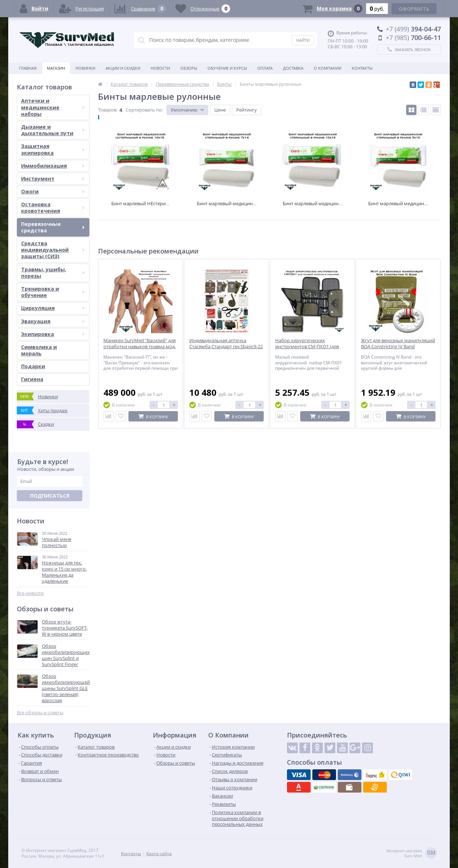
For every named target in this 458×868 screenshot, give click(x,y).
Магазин (56, 68)
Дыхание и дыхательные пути (53, 130)
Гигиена (32, 379)
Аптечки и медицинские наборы (53, 107)
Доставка (293, 68)
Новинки (85, 68)
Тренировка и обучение (53, 292)
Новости (160, 68)
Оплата (265, 68)
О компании (328, 68)
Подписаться (50, 496)
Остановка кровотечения (53, 208)
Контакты (362, 68)
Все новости (30, 593)
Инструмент (53, 179)
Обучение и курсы (227, 68)
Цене (220, 110)
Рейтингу (247, 110)
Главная (28, 68)
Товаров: (108, 110)
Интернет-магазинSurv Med (412, 854)
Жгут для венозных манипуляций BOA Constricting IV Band (398, 344)
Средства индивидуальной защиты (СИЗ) (53, 250)
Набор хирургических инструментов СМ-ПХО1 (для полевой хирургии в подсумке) (310, 347)
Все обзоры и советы (40, 713)
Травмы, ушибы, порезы (53, 273)
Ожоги (53, 191)
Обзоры (189, 68)
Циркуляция (53, 308)
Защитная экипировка (53, 149)
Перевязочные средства (53, 227)
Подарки (33, 366)
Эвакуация (53, 321)
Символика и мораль (39, 350)
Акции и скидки (123, 68)
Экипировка (53, 334)
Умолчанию (184, 110)
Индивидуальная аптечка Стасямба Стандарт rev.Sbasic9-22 (226, 344)
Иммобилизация (53, 166)
